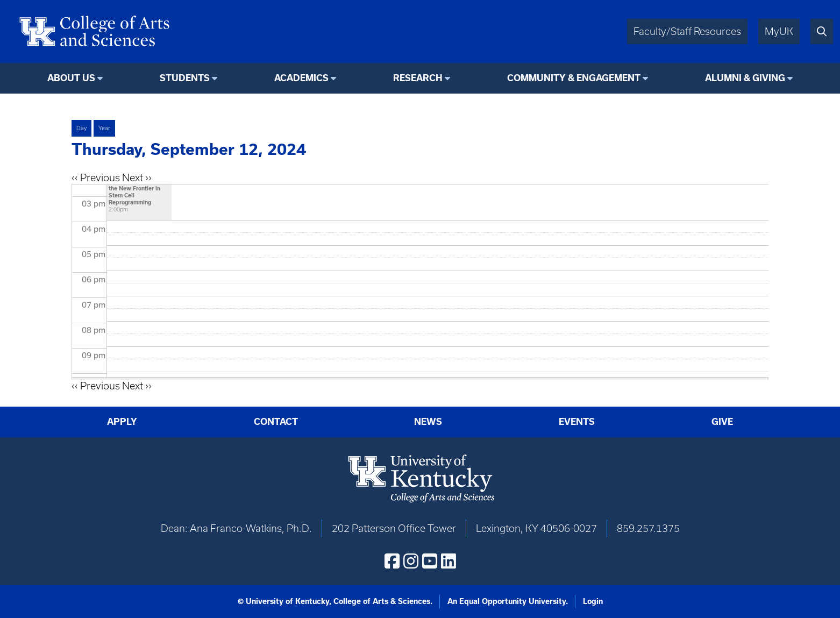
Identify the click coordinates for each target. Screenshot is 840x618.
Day (81, 128)
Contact (276, 422)
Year (104, 128)
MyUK (779, 31)
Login (593, 601)
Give (722, 422)
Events (577, 422)
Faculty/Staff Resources (687, 31)
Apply (122, 422)
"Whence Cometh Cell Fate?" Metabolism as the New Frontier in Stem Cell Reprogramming (138, 188)
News (428, 422)
